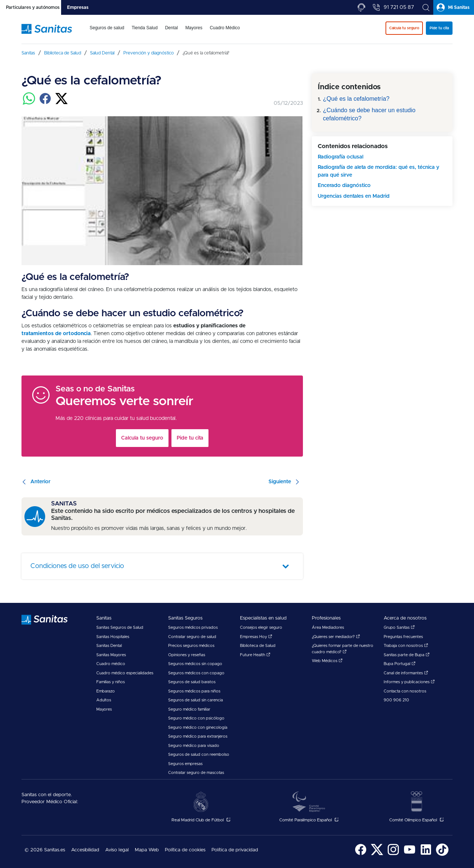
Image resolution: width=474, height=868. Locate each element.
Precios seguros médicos (191, 646)
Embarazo (106, 691)
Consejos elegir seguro (261, 627)
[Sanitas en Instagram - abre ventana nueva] (393, 854)
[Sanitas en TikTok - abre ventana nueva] (442, 854)
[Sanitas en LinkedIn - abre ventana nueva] (426, 854)
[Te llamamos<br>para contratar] (361, 7)
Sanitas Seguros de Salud (120, 627)
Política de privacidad (235, 850)
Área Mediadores (328, 627)
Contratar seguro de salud (192, 637)
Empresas (78, 7)
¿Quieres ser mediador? (336, 637)
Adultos (104, 700)
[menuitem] (107, 33)
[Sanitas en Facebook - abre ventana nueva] (361, 854)
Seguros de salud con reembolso (199, 755)
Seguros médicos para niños (194, 691)
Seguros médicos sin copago (195, 664)
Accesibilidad (85, 850)
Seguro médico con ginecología (198, 727)
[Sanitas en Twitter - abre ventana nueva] (377, 854)
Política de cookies (185, 850)
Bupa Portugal (400, 664)
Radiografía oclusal (341, 157)
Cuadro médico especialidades (125, 673)
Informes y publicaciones (409, 682)
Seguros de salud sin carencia (196, 700)
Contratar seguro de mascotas (196, 773)
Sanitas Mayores (111, 655)
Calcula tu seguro (142, 438)
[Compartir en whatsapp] (29, 103)
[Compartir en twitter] (61, 103)
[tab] (31, 7)
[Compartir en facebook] (45, 103)
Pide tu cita (190, 438)
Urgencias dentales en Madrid (354, 196)
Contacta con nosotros (405, 691)
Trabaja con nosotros (406, 646)
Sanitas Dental (109, 646)
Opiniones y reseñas (187, 655)
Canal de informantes (406, 673)
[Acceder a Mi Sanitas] (454, 7)
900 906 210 (396, 700)
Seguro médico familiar (189, 709)
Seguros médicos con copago (196, 673)
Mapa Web (147, 850)
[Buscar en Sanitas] (426, 7)
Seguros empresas (185, 764)
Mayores (104, 709)
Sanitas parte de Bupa (407, 655)
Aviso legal (117, 850)
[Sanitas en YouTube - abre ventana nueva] (410, 854)
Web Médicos (327, 661)
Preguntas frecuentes (403, 637)
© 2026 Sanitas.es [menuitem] (45, 850)
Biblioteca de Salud (258, 646)
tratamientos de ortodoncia (56, 334)
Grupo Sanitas (399, 627)
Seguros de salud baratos (192, 682)
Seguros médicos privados (193, 627)
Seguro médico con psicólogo (196, 718)
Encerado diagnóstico (344, 186)
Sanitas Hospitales (113, 637)
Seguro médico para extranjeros (198, 736)
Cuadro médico (111, 664)
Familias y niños (111, 682)
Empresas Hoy (256, 637)
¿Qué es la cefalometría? (356, 99)
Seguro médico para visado (194, 746)
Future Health (255, 655)
